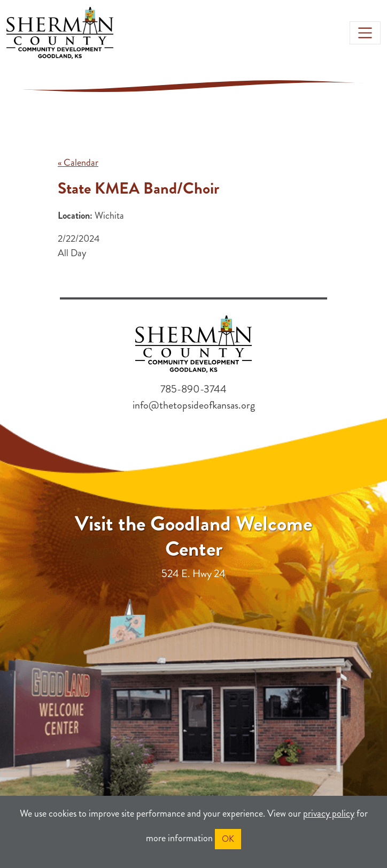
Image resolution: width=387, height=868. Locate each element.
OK (228, 839)
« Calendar (78, 163)
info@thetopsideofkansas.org (194, 405)
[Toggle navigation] (365, 33)
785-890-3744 (193, 389)
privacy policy (329, 813)
